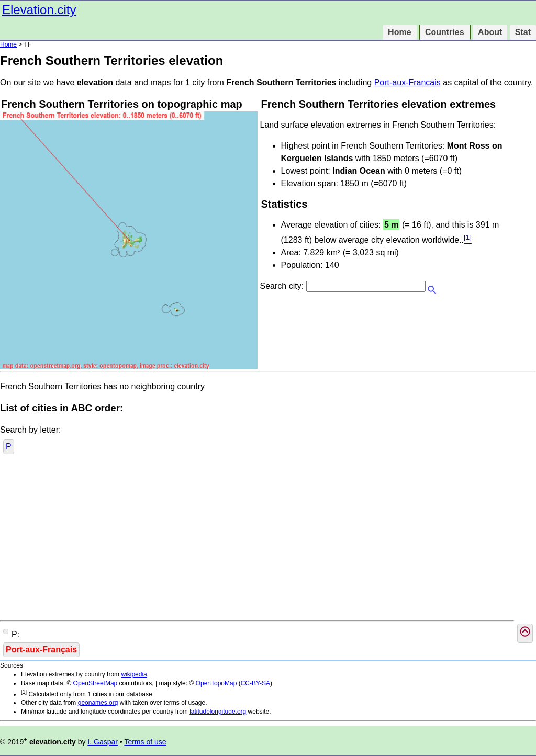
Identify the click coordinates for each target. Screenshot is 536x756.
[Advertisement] (268, 539)
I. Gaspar (103, 742)
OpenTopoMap (216, 683)
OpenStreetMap (96, 683)
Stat (523, 32)
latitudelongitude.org (218, 712)
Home (399, 32)
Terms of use (145, 742)
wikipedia (134, 674)
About (490, 32)
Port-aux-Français (41, 650)
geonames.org (98, 703)
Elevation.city (39, 10)
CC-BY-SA (255, 683)
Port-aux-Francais (407, 82)
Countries (445, 32)
